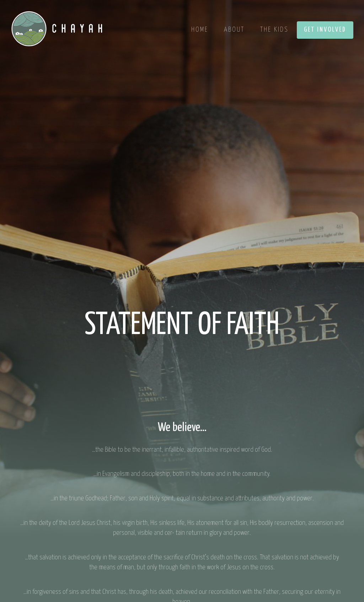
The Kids (274, 30)
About (234, 30)
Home (200, 30)
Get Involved (325, 30)
